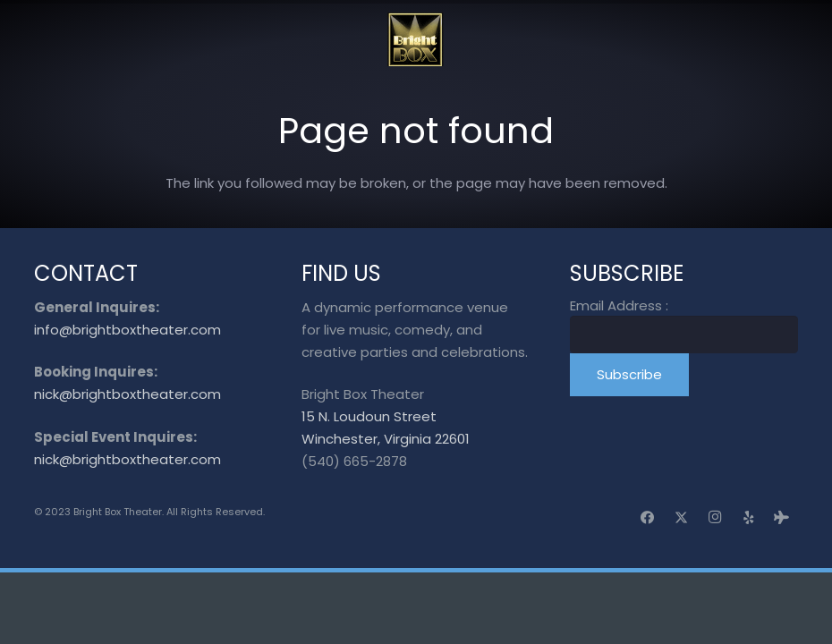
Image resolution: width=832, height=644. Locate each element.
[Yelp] (749, 518)
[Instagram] (715, 518)
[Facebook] (648, 518)
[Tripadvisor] (782, 518)
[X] (682, 518)
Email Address (619, 305)
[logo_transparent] (416, 39)
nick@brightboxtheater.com (127, 394)
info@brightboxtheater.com (127, 330)
